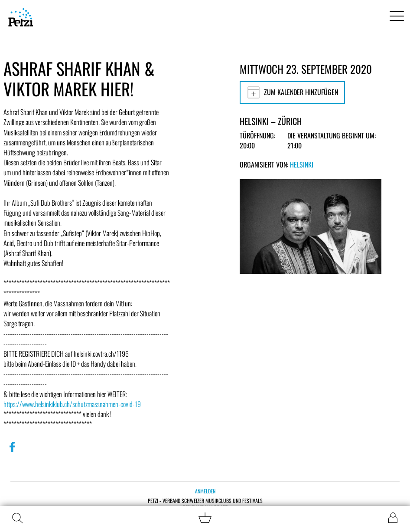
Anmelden (205, 491)
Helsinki (302, 164)
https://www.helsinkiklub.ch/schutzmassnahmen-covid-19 (72, 404)
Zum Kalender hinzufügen (292, 92)
